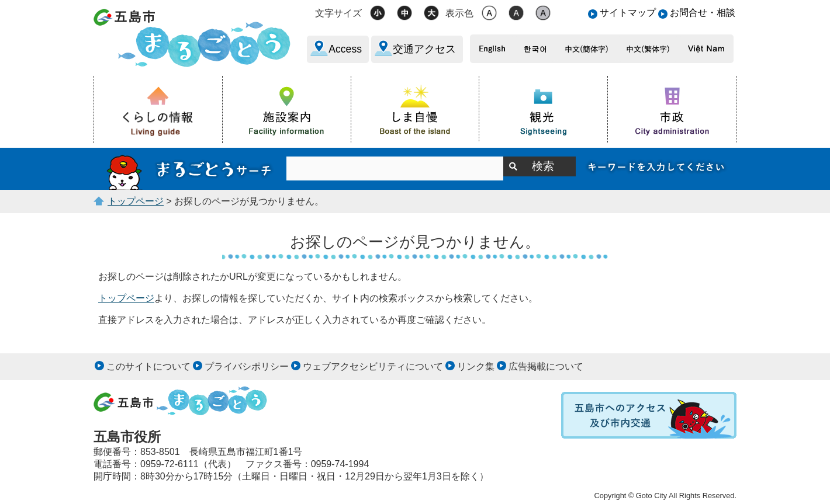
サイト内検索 (190, 169)
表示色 (459, 13)
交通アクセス (424, 49)
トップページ (136, 201)
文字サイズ (338, 13)
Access (345, 49)
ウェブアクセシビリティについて (373, 366)
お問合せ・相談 (703, 13)
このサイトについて (148, 366)
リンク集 (476, 366)
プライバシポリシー (247, 366)
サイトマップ (628, 13)
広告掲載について (546, 366)
